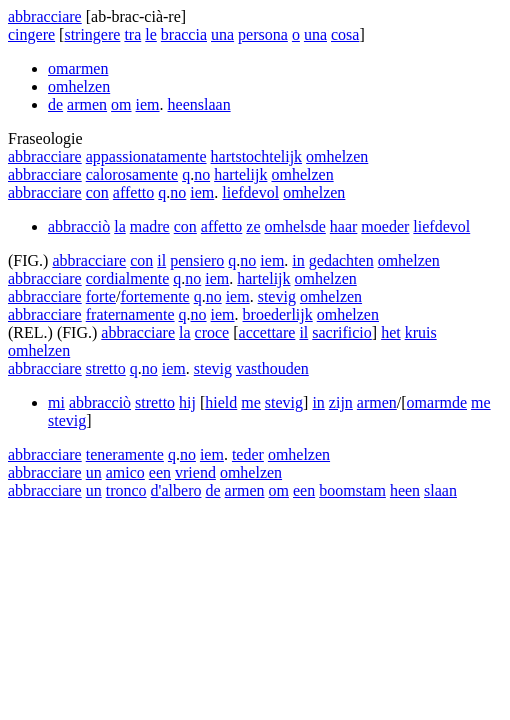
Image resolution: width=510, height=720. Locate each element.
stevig (277, 296)
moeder (385, 226)
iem (148, 104)
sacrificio (342, 332)
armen (87, 104)
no (202, 174)
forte (101, 296)
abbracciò (79, 226)
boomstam (352, 490)
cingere (31, 34)
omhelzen (79, 86)
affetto (133, 192)
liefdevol (250, 192)
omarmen (78, 68)
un (94, 472)
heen (405, 490)
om (121, 104)
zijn (341, 402)
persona (263, 34)
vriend (195, 472)
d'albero (176, 490)
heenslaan (199, 104)
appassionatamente (146, 156)
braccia (184, 34)
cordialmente (128, 278)
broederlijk (278, 314)
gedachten (341, 260)
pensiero (197, 260)
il (161, 260)
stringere (92, 34)
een (160, 472)
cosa (345, 34)
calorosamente (132, 174)
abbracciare (45, 16)
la (120, 226)
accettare (267, 332)
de (55, 104)
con (97, 192)
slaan (440, 490)
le (151, 34)
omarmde (437, 402)
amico (125, 472)
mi (56, 402)
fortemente (154, 296)
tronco (126, 490)
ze (253, 226)
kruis (421, 332)
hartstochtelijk (257, 156)
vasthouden (272, 368)
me (251, 402)
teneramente (125, 454)
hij (187, 402)
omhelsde (295, 226)
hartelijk (240, 174)
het (391, 332)
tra (132, 34)
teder (248, 454)
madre (150, 226)
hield (221, 402)
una (222, 34)
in (298, 260)
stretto (106, 368)
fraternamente (130, 314)
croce (212, 332)
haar (344, 226)
